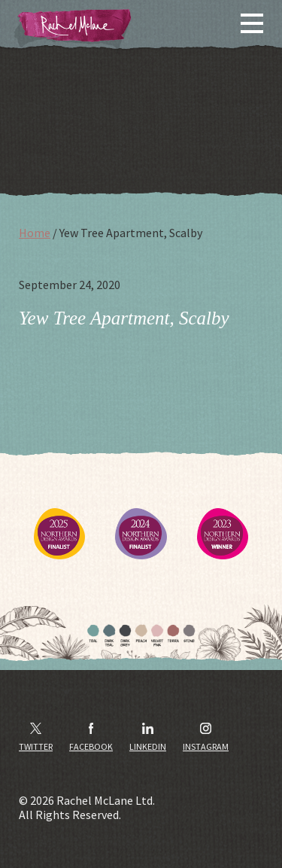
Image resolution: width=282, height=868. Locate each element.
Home (35, 233)
